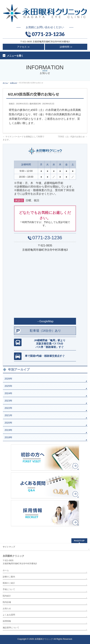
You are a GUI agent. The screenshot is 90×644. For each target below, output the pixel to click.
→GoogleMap (45, 321)
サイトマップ (9, 547)
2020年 (8, 423)
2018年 (8, 437)
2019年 (8, 430)
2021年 (8, 415)
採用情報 (7, 621)
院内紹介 (7, 596)
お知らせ (7, 608)
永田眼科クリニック (44, 639)
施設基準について (11, 628)
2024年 (8, 393)
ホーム (6, 570)
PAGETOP (79, 541)
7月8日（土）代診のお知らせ (72, 137)
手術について (9, 589)
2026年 (8, 379)
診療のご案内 (9, 577)
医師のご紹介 (9, 583)
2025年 (8, 386)
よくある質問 (9, 615)
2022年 (8, 408)
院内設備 (7, 602)
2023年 (8, 401)
